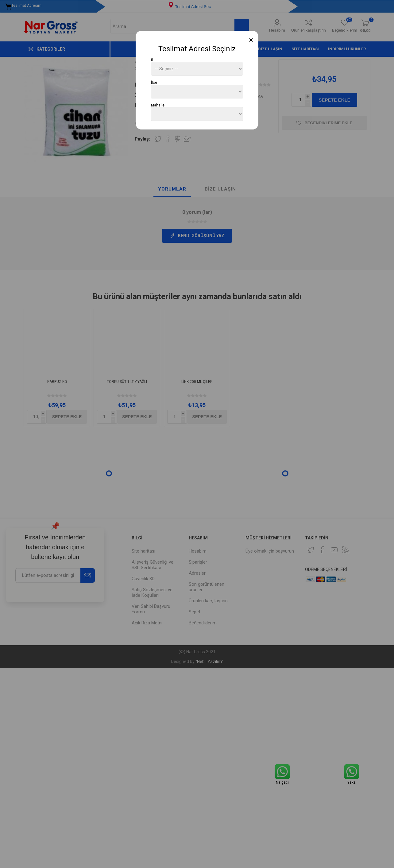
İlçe (154, 83)
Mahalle (158, 105)
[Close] (251, 40)
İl (152, 60)
